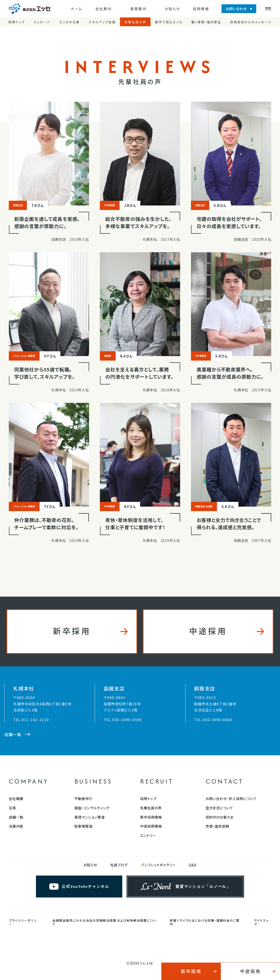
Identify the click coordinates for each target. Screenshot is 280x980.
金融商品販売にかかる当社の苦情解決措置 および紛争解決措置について (104, 922)
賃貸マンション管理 (89, 817)
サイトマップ (261, 922)
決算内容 (16, 826)
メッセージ (42, 22)
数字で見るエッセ (169, 22)
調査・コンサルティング (92, 808)
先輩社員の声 (135, 22)
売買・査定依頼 (218, 826)
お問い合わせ (236, 9)
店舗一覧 (16, 817)
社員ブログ (119, 865)
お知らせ (172, 9)
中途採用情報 (151, 826)
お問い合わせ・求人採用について (231, 798)
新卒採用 (72, 631)
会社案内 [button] (104, 9)
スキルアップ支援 (102, 22)
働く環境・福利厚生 (206, 22)
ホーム (77, 9)
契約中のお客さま (220, 817)
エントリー (148, 835)
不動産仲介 (83, 798)
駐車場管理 (83, 826)
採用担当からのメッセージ (251, 22)
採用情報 (201, 9)
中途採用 (208, 631)
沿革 (12, 808)
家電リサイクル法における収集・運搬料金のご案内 (205, 922)
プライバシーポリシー (23, 922)
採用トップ (17, 22)
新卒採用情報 (151, 817)
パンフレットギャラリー (158, 865)
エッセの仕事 (69, 22)
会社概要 (16, 798)
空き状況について (220, 808)
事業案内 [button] (138, 9)
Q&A (193, 865)
